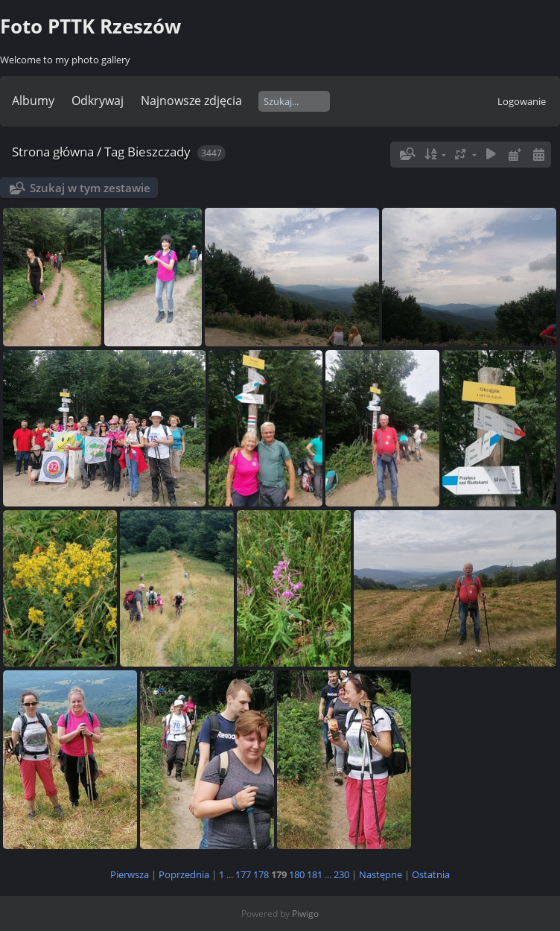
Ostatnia (431, 874)
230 (341, 874)
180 (297, 874)
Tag (114, 152)
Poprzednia (184, 874)
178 (261, 874)
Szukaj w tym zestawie (90, 188)
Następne (381, 874)
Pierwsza (130, 874)
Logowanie (522, 101)
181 (315, 874)
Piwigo (305, 913)
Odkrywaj (98, 101)
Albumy (33, 101)
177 (243, 874)
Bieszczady (159, 152)
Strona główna (53, 152)
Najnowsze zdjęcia (191, 101)
